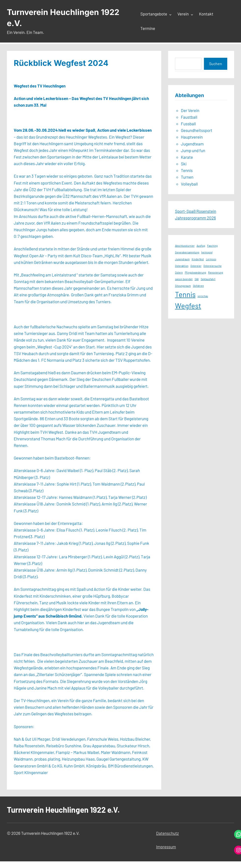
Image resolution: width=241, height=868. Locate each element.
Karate (187, 157)
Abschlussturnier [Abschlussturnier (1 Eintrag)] (185, 246)
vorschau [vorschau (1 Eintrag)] (203, 296)
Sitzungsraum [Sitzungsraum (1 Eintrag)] (183, 286)
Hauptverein (192, 137)
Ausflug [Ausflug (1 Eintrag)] (201, 246)
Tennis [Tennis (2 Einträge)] (185, 294)
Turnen (187, 177)
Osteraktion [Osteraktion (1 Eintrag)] (182, 266)
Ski (184, 164)
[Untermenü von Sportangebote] (170, 14)
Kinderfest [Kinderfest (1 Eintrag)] (198, 259)
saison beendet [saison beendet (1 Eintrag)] (184, 279)
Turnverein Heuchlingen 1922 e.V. (63, 810)
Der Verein (190, 110)
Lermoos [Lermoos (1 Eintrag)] (211, 259)
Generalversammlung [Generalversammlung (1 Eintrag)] (187, 252)
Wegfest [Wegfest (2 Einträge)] (188, 306)
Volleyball (189, 184)
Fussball (188, 124)
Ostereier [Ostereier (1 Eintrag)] (196, 266)
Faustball (189, 117)
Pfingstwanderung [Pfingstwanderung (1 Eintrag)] (195, 272)
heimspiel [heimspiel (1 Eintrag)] (207, 252)
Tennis (187, 170)
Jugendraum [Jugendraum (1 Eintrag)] (182, 259)
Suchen (216, 64)
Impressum (166, 847)
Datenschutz (167, 833)
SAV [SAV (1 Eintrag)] (197, 279)
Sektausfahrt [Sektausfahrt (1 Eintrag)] (208, 279)
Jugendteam (192, 144)
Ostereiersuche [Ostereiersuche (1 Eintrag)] (213, 266)
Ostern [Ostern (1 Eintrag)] (179, 272)
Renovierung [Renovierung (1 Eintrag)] (216, 272)
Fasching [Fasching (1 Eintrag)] (212, 246)
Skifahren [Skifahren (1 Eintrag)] (198, 286)
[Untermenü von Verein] (192, 14)
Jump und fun (193, 150)
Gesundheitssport (197, 130)
